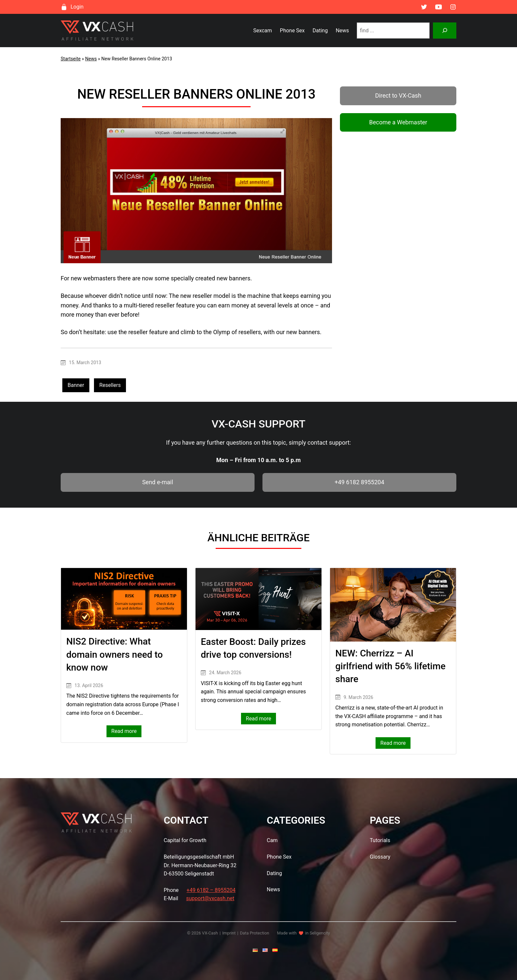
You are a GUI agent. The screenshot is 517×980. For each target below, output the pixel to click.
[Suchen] (445, 31)
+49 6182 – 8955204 (211, 890)
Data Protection (255, 933)
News (91, 59)
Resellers (110, 385)
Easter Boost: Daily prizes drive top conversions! (253, 648)
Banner (76, 385)
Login (77, 7)
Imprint (229, 933)
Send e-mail (158, 482)
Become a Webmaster (398, 122)
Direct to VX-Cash (398, 95)
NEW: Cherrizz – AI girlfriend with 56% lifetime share (390, 666)
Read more (127, 732)
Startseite (71, 59)
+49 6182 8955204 (360, 482)
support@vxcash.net (210, 898)
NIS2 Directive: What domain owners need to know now (115, 654)
